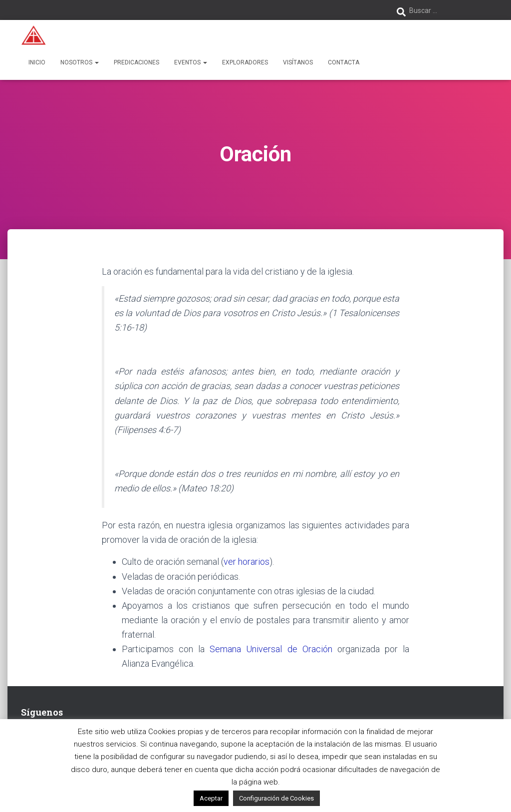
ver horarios (247, 562)
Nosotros (80, 62)
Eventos (191, 62)
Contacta (344, 62)
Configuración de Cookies (276, 798)
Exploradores (245, 62)
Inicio (37, 62)
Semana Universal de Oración (271, 649)
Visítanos (298, 62)
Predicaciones (136, 62)
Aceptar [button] (211, 798)
